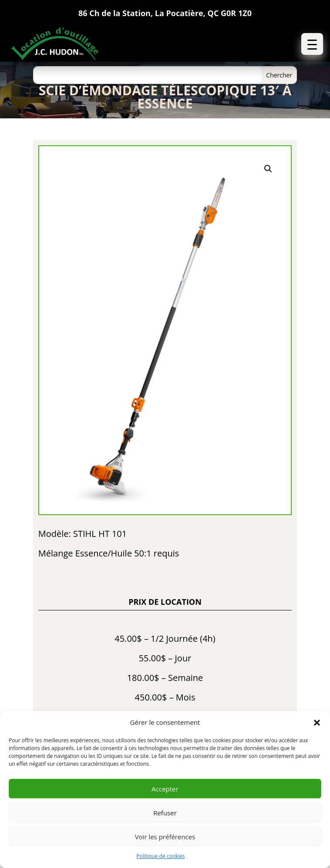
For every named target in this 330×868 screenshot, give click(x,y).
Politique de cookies (161, 856)
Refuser (165, 813)
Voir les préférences (165, 837)
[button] (317, 723)
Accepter (165, 789)
